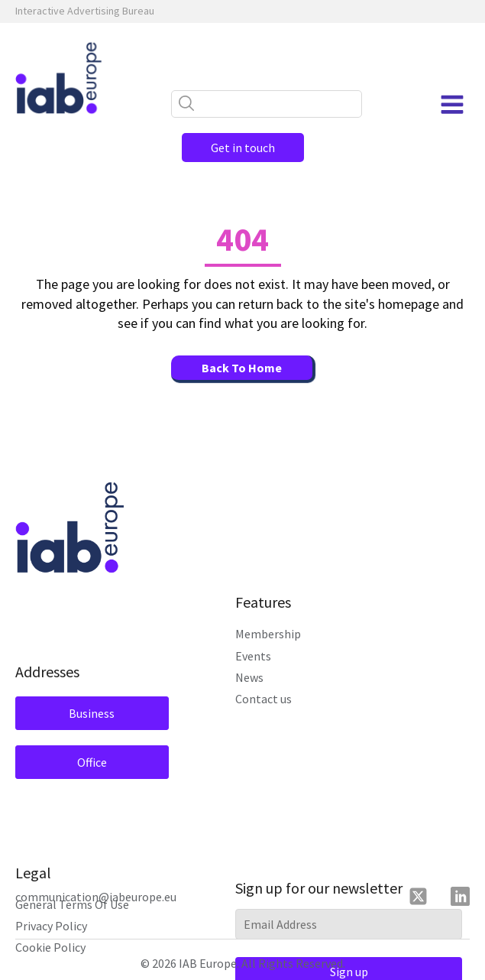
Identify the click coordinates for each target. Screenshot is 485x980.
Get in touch (243, 148)
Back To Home (242, 368)
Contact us (264, 699)
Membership (268, 634)
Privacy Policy (51, 926)
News (249, 677)
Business (92, 713)
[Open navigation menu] (452, 105)
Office (92, 762)
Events (253, 656)
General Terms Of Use (72, 904)
